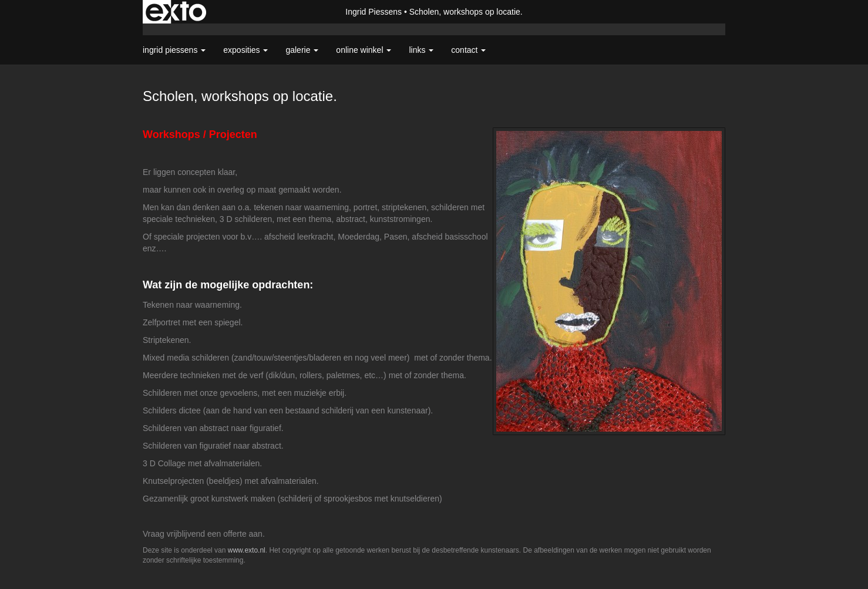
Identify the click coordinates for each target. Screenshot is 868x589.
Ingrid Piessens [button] (174, 50)
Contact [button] (468, 50)
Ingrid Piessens (374, 12)
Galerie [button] (302, 50)
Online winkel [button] (364, 50)
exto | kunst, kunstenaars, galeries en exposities (176, 12)
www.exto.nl (247, 550)
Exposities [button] (245, 50)
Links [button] (421, 50)
